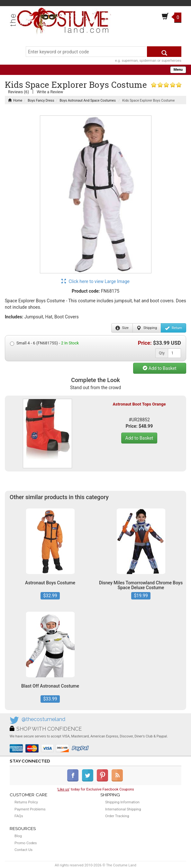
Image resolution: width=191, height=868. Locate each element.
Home (15, 101)
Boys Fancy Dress (41, 101)
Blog (18, 836)
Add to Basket (159, 368)
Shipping (147, 328)
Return (173, 328)
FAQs (19, 816)
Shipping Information (122, 802)
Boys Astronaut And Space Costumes (88, 101)
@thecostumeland (43, 719)
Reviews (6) (18, 92)
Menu (178, 70)
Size (122, 328)
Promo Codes (26, 843)
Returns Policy (26, 802)
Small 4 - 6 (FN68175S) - (44, 343)
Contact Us (23, 850)
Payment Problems (30, 809)
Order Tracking (117, 816)
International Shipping (123, 809)
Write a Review (50, 92)
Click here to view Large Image (95, 281)
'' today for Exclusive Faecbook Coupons (95, 789)
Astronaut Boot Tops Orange (139, 404)
